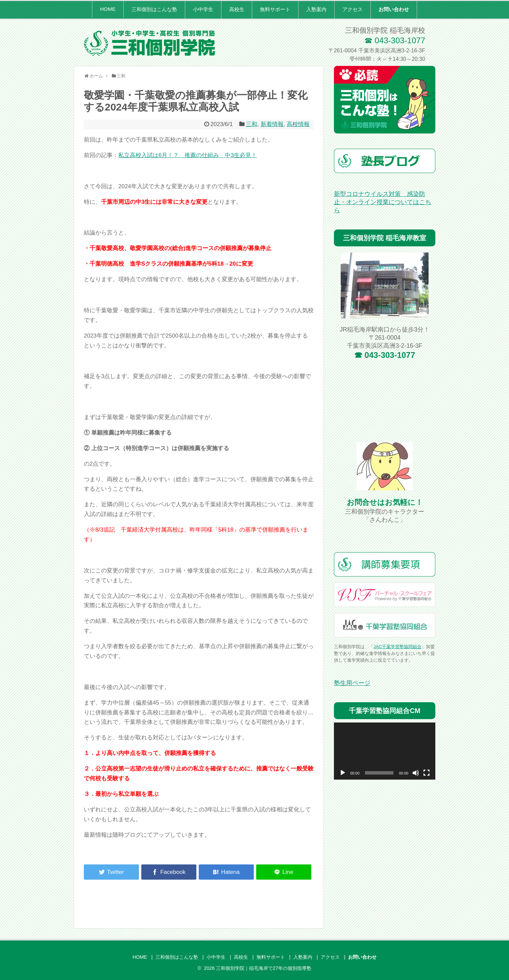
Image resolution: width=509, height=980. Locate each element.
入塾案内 (316, 9)
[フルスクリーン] (427, 773)
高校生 (237, 9)
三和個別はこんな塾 (154, 9)
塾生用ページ (352, 683)
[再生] (343, 773)
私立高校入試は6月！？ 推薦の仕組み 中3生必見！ (188, 155)
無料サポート (275, 9)
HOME (108, 9)
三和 (251, 124)
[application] (385, 751)
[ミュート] (416, 773)
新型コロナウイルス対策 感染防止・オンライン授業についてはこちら (383, 202)
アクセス (353, 9)
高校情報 (298, 124)
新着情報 (272, 124)
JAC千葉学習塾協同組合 (397, 647)
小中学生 (203, 9)
